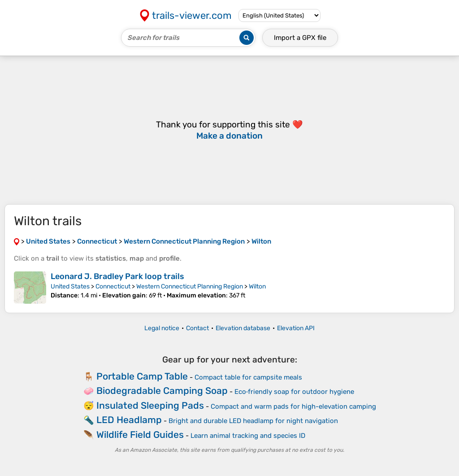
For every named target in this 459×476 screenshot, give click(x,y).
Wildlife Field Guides (140, 435)
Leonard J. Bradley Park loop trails (117, 276)
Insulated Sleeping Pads (150, 405)
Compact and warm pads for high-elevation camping (293, 406)
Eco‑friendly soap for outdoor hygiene (294, 392)
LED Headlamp (129, 420)
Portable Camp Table (142, 376)
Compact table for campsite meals (248, 377)
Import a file (300, 38)
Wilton (257, 286)
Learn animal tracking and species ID (248, 436)
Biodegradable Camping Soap (162, 391)
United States (70, 286)
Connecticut (113, 286)
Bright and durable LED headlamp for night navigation (253, 421)
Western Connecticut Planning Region (190, 286)
